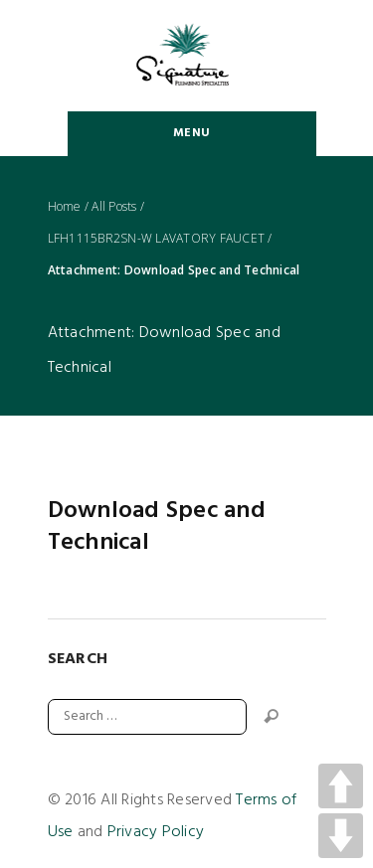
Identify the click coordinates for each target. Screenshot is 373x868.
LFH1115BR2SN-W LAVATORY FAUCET (157, 239)
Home (65, 207)
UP (341, 786)
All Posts (114, 207)
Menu (191, 133)
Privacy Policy (156, 832)
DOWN (341, 836)
